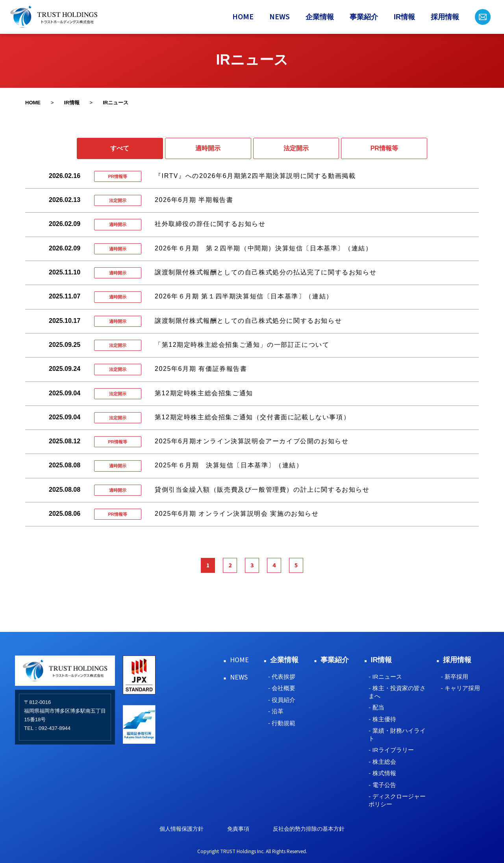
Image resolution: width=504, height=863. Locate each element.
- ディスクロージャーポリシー (397, 800)
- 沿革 (276, 711)
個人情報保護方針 (182, 829)
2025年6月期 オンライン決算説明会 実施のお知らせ (237, 514)
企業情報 (320, 17)
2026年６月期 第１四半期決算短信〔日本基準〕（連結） (244, 296)
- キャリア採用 (460, 688)
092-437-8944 (55, 728)
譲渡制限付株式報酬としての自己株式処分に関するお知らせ (248, 321)
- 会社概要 (282, 688)
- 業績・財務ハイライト (397, 734)
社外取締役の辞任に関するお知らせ (210, 224)
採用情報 (445, 17)
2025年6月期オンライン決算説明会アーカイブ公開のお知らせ (252, 441)
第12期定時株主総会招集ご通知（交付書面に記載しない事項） (252, 417)
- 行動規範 (282, 723)
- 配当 (376, 707)
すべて (120, 148)
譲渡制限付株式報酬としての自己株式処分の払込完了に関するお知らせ (266, 272)
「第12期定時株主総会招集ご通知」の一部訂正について (242, 345)
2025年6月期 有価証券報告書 (201, 369)
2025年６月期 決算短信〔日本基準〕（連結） (229, 465)
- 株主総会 (382, 762)
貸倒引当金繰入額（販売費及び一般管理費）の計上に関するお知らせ (262, 490)
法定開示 (296, 148)
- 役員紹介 (282, 700)
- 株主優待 (382, 719)
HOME (243, 17)
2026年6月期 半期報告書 (194, 200)
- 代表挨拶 (282, 677)
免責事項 (238, 829)
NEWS (280, 17)
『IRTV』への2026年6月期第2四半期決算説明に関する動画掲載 (255, 176)
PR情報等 (384, 148)
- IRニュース (385, 677)
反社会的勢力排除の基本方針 (309, 829)
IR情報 (404, 17)
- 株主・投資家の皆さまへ (397, 692)
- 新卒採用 (455, 677)
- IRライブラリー (391, 750)
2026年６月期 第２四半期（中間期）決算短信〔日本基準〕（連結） (263, 248)
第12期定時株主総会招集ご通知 (204, 393)
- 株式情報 (382, 773)
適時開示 (208, 148)
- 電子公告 (382, 785)
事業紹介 (364, 17)
